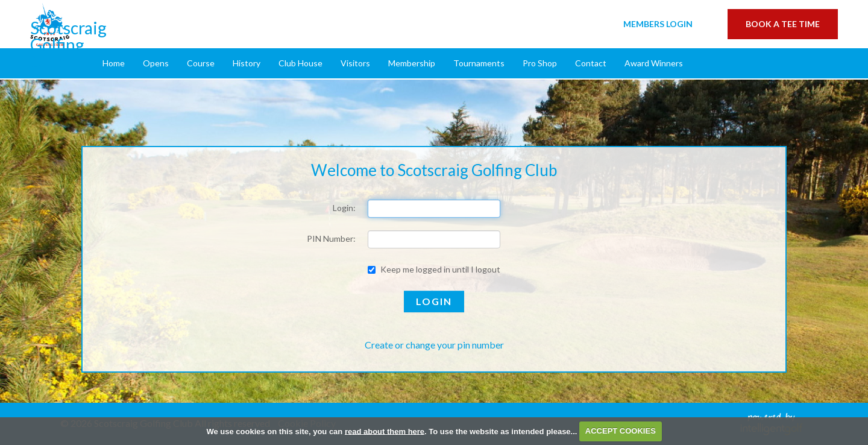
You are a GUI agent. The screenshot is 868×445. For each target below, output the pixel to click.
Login (658, 24)
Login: (344, 208)
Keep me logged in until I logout (434, 269)
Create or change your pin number (434, 345)
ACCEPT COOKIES (621, 431)
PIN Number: (331, 238)
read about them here (385, 431)
